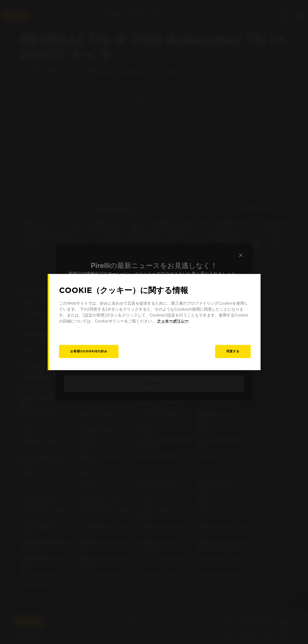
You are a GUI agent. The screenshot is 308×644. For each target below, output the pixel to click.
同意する (233, 351)
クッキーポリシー (173, 321)
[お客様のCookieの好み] (89, 351)
